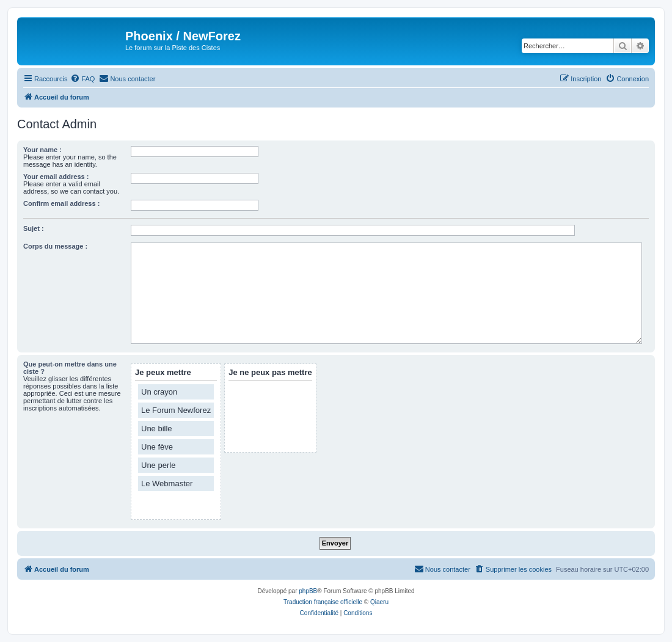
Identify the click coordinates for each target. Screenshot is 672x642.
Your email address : (56, 177)
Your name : (42, 150)
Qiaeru (379, 602)
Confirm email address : (61, 203)
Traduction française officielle (323, 602)
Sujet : (34, 228)
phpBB (308, 591)
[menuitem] (82, 79)
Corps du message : (55, 246)
